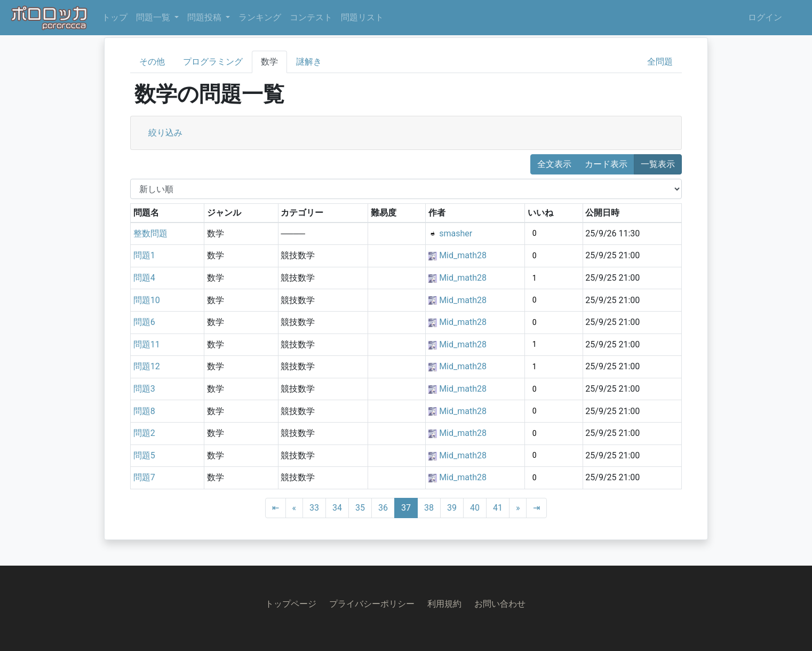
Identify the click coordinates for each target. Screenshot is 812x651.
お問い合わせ (500, 604)
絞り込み (165, 133)
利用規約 (444, 604)
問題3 (144, 389)
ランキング (260, 17)
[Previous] (294, 508)
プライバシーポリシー (372, 604)
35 (360, 508)
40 (475, 508)
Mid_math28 (463, 255)
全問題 (660, 62)
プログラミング (213, 62)
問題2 (144, 433)
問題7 (144, 477)
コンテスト (311, 17)
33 (314, 508)
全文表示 (554, 164)
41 (498, 508)
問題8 (144, 411)
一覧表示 (658, 164)
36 (383, 508)
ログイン (765, 17)
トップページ (291, 604)
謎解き (309, 62)
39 (452, 508)
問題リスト (362, 17)
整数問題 (150, 233)
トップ (115, 17)
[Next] (518, 508)
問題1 (144, 255)
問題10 (147, 300)
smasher (456, 233)
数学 (269, 62)
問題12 (147, 366)
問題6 (144, 322)
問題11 (147, 344)
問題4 (144, 278)
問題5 (144, 455)
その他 (152, 62)
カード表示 (606, 164)
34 (337, 508)
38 (429, 508)
